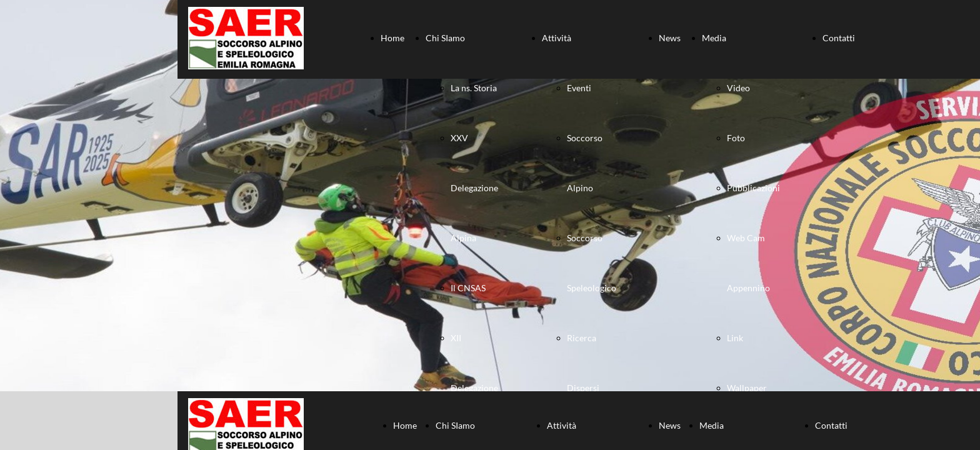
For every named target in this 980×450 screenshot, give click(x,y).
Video (738, 88)
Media (714, 38)
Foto (736, 138)
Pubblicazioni (753, 188)
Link (735, 338)
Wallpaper (747, 388)
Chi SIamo (445, 38)
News (670, 38)
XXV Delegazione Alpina (474, 188)
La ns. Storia (474, 88)
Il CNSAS (468, 288)
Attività (557, 38)
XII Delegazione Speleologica (475, 388)
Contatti (839, 38)
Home (392, 38)
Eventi (579, 88)
